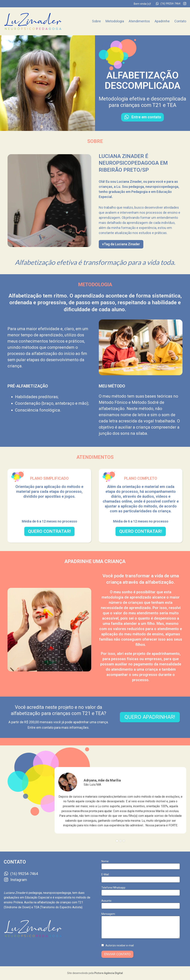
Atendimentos (139, 21)
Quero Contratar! (49, 531)
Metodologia (115, 21)
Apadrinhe (162, 21)
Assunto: (107, 901)
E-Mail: (105, 874)
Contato (180, 21)
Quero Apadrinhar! (150, 717)
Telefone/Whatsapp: (114, 888)
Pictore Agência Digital (109, 973)
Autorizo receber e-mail (120, 945)
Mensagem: (108, 914)
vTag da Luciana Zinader (121, 244)
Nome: (105, 861)
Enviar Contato (117, 954)
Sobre (96, 21)
